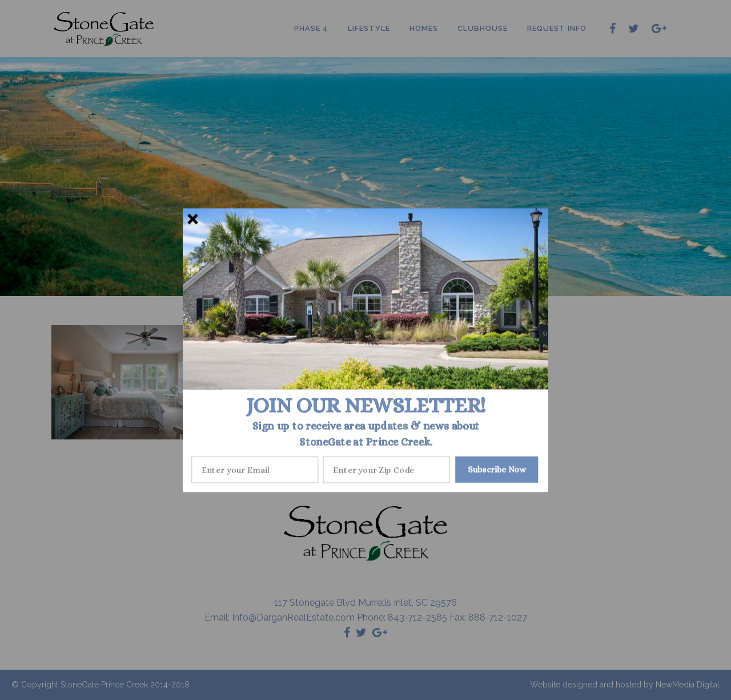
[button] (366, 405)
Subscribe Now (497, 469)
